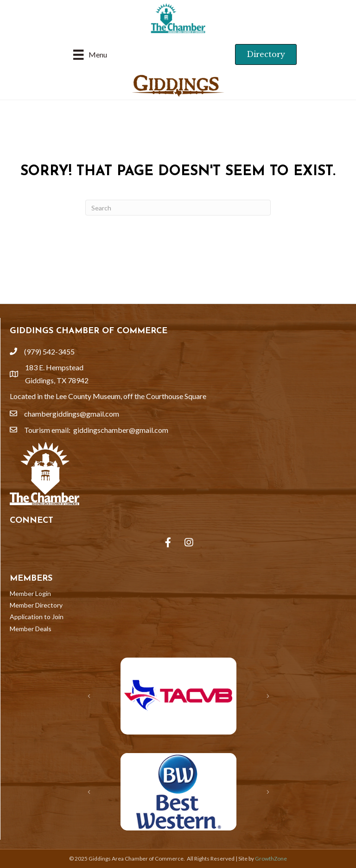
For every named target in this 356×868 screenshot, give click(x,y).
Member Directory (36, 605)
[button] (266, 54)
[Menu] (90, 54)
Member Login (30, 593)
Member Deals (31, 629)
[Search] (178, 208)
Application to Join (37, 617)
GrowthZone (271, 858)
